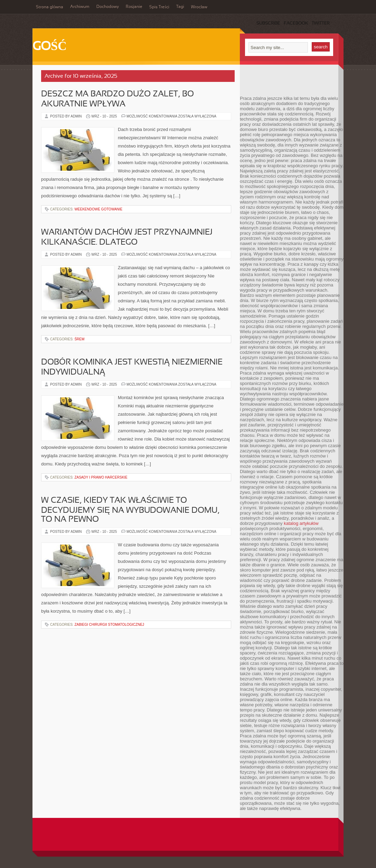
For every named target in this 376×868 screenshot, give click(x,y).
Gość (50, 47)
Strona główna (50, 7)
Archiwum (80, 7)
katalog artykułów (301, 523)
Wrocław (199, 7)
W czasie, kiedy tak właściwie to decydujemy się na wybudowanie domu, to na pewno (130, 510)
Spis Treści (159, 7)
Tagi (180, 7)
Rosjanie (134, 7)
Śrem (79, 339)
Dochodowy (108, 7)
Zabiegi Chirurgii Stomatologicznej (109, 625)
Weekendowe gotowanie (98, 209)
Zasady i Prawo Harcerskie (101, 477)
